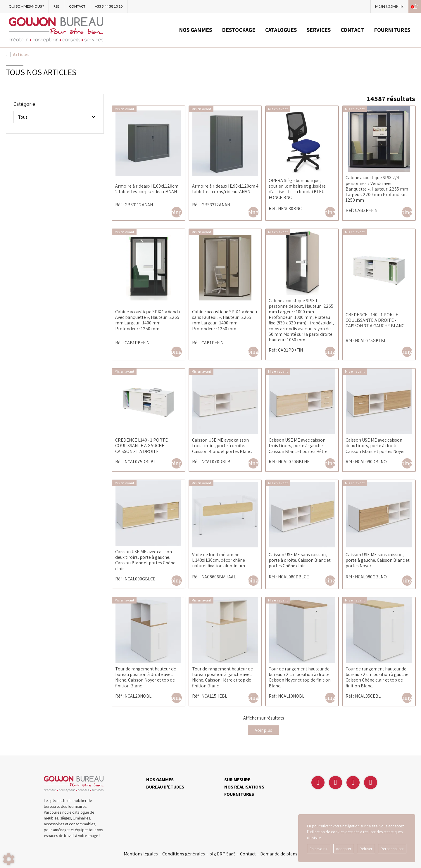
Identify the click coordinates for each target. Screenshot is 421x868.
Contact (248, 854)
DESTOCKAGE (239, 30)
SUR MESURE (237, 780)
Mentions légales (141, 854)
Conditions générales (184, 854)
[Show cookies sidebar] (9, 859)
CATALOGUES (281, 30)
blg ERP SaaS (222, 854)
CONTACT (77, 6)
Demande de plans (279, 854)
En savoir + (319, 849)
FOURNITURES (392, 30)
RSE (56, 6)
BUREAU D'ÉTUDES (165, 787)
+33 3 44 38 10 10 (109, 6)
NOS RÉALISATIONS (244, 787)
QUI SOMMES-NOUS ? (26, 6)
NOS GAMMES (195, 30)
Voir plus (264, 730)
